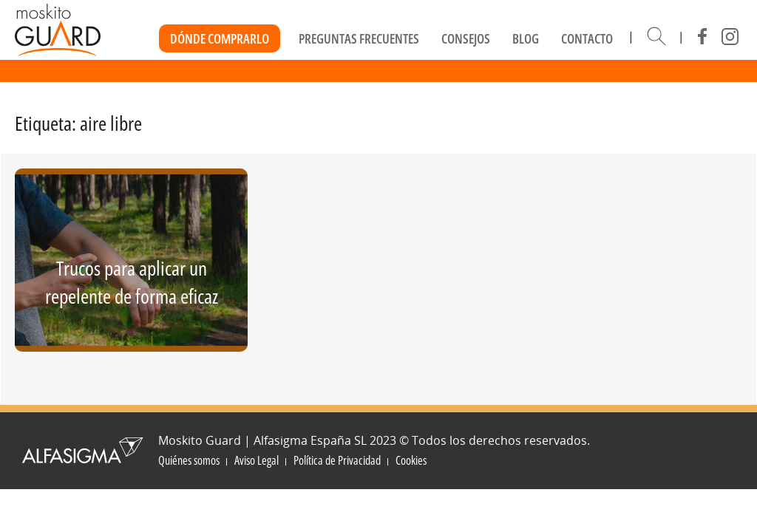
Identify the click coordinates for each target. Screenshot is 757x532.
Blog (526, 38)
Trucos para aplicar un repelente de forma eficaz (132, 282)
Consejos (466, 38)
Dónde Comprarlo (220, 38)
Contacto (587, 38)
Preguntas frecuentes (359, 38)
